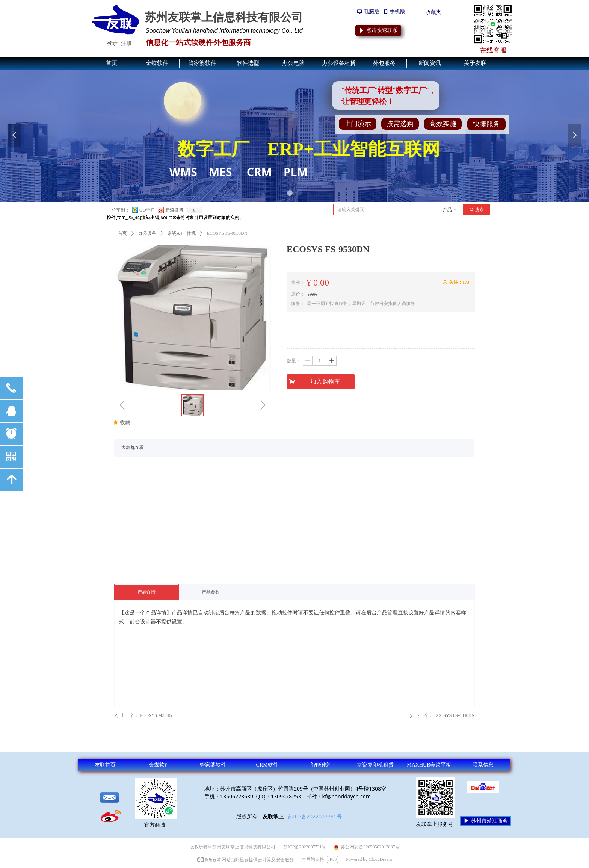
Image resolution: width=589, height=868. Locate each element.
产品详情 (146, 592)
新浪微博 (174, 210)
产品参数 (211, 592)
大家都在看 (133, 448)
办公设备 (147, 233)
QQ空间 (147, 210)
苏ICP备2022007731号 (315, 816)
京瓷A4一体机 (182, 233)
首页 (122, 233)
